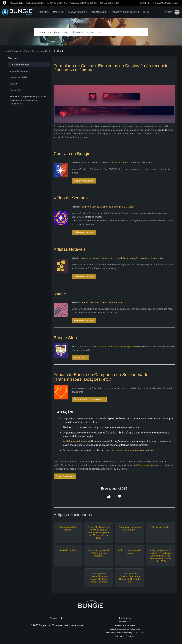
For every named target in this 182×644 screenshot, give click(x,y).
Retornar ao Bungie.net (125, 636)
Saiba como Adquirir (84, 181)
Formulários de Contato (125, 12)
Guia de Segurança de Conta (130, 552)
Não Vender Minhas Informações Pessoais (125, 633)
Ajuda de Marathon (57, 3)
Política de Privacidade (125, 625)
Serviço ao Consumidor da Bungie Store (116, 346)
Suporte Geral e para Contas (38, 51)
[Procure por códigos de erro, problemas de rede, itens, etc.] (91, 32)
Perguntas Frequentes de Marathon (130, 528)
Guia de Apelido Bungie (68, 528)
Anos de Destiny (68, 550)
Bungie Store (81, 358)
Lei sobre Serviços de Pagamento (125, 629)
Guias (146, 12)
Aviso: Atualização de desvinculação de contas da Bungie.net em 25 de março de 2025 (99, 532)
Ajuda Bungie (16, 3)
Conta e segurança (109, 3)
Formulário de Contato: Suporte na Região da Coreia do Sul (130, 578)
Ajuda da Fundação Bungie (83, 3)
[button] (109, 497)
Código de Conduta (146, 465)
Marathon (59, 12)
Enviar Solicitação (65, 476)
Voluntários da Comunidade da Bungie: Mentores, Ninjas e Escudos (99, 578)
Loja (176, 3)
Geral (60, 51)
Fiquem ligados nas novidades (89, 399)
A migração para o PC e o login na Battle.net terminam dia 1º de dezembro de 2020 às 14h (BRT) (161, 556)
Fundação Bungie (162, 3)
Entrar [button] (168, 12)
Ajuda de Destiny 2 (35, 3)
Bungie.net (145, 3)
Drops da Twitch (161, 527)
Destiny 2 (45, 12)
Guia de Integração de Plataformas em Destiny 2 (99, 553)
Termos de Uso (125, 622)
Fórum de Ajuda (99, 12)
